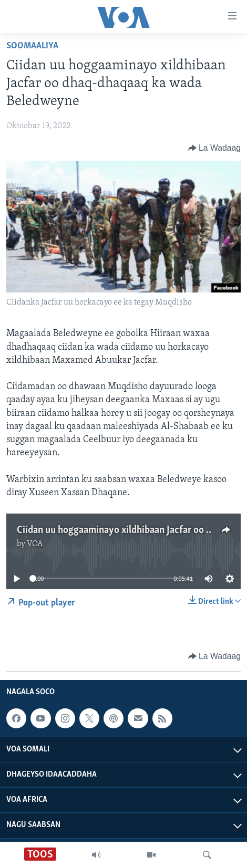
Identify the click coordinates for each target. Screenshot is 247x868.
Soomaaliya (32, 46)
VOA (35, 544)
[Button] (214, 148)
